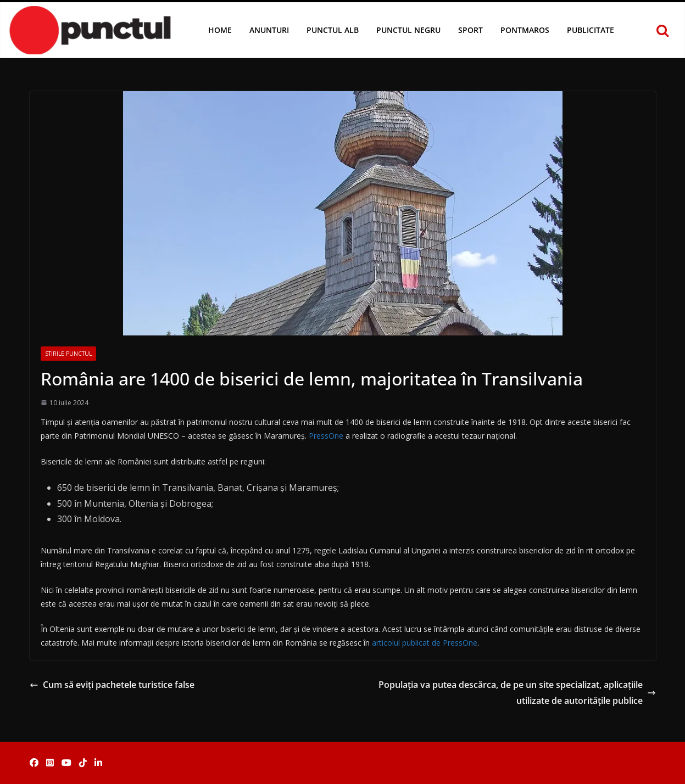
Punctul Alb (333, 30)
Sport (470, 30)
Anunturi (269, 30)
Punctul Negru (408, 30)
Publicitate (591, 30)
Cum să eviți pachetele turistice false (112, 685)
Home (220, 30)
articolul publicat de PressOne (425, 643)
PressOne (326, 436)
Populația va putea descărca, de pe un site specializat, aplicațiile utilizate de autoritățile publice (517, 693)
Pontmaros (525, 30)
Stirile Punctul (68, 354)
